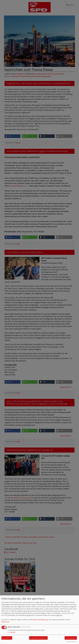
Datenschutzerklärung (40, 620)
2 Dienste (11, 632)
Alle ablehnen (7, 638)
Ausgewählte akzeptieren (38, 638)
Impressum (5, 622)
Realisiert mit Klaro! (72, 642)
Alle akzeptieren (71, 638)
